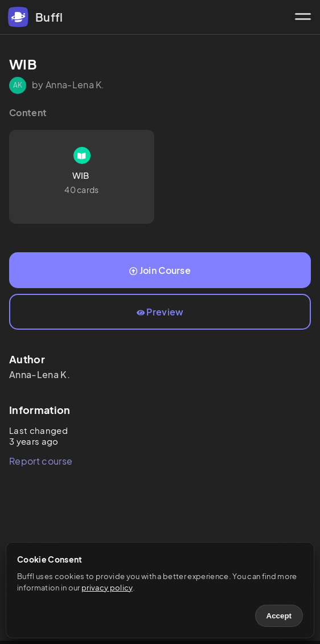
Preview (160, 312)
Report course (41, 461)
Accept (279, 616)
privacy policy (107, 588)
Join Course (160, 270)
